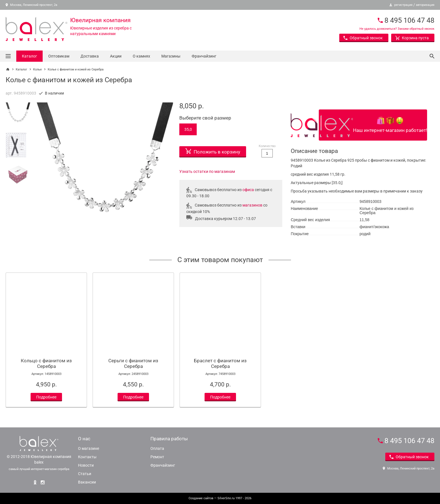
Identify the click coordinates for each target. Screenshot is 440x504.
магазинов (252, 205)
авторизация (425, 5)
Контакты (87, 457)
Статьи (85, 474)
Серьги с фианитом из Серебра (133, 363)
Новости (86, 465)
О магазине (89, 448)
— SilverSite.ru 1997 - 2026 (220, 498)
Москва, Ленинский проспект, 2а (31, 5)
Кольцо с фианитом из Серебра (46, 363)
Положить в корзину (213, 150)
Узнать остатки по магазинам (207, 171)
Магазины (171, 56)
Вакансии (87, 482)
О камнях (141, 56)
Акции (116, 56)
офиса (248, 190)
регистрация (403, 5)
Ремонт (157, 457)
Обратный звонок (363, 38)
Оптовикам (59, 56)
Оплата (157, 448)
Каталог (29, 56)
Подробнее (46, 397)
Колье (37, 69)
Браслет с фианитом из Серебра (220, 363)
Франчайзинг (204, 56)
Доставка (90, 56)
